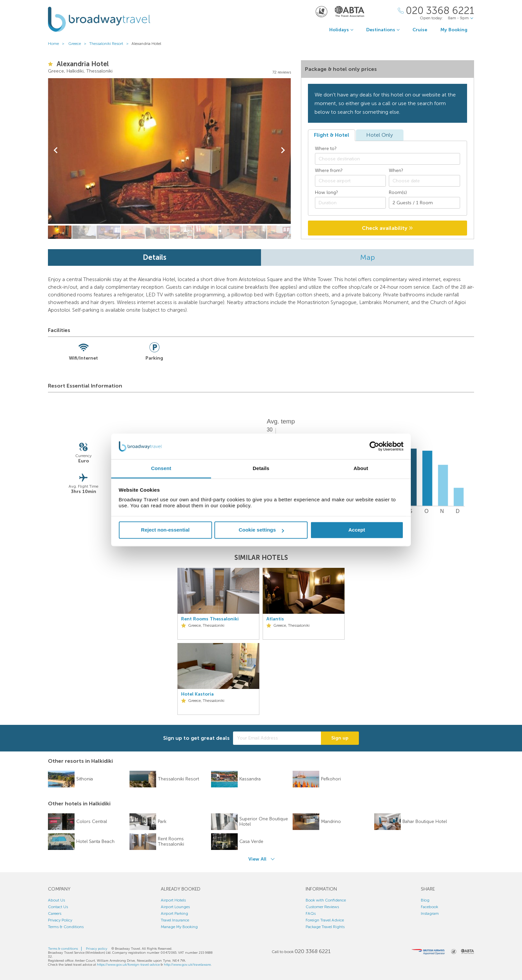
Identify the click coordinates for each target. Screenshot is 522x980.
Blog (425, 900)
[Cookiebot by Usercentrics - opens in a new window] (374, 446)
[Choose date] (424, 181)
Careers (55, 913)
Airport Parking (174, 913)
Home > (58, 44)
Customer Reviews (322, 907)
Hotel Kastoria (197, 694)
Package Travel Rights (325, 927)
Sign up (340, 738)
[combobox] (388, 159)
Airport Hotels (173, 900)
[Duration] (351, 203)
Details (155, 257)
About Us (56, 900)
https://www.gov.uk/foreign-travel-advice (128, 965)
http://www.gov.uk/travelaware (187, 965)
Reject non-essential (165, 530)
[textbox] (391, 159)
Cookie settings (261, 530)
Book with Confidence (326, 900)
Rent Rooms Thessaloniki (210, 619)
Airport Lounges (175, 907)
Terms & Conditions (66, 927)
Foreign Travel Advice (325, 920)
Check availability (387, 228)
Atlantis (275, 619)
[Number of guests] (424, 203)
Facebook (429, 907)
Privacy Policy (60, 920)
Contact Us (58, 907)
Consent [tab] (161, 468)
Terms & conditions (63, 949)
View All (257, 859)
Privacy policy (97, 949)
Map (368, 257)
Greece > (79, 44)
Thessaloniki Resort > (110, 44)
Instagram (430, 913)
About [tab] (361, 468)
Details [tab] (261, 468)
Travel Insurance (175, 920)
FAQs (311, 913)
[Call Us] (436, 11)
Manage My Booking (179, 927)
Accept (357, 530)
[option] (218, 641)
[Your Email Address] (277, 738)
